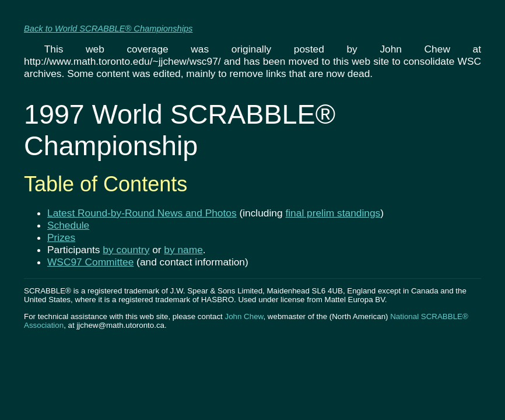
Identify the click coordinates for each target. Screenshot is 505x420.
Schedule (68, 225)
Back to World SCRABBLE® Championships (108, 29)
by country (126, 250)
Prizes (61, 237)
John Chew (244, 316)
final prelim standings (333, 213)
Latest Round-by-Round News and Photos (142, 213)
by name (183, 250)
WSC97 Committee (90, 262)
